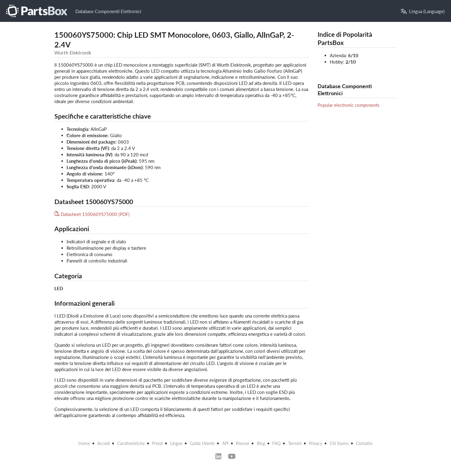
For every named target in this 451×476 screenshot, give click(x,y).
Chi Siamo (339, 443)
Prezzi (157, 443)
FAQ (276, 443)
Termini (295, 443)
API (225, 443)
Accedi (103, 443)
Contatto (364, 443)
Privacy (315, 443)
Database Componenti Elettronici (108, 11)
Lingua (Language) (423, 11)
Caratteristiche (131, 443)
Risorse (243, 443)
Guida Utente (202, 443)
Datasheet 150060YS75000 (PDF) (92, 214)
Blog (261, 443)
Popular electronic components (349, 105)
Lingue (176, 443)
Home (84, 443)
